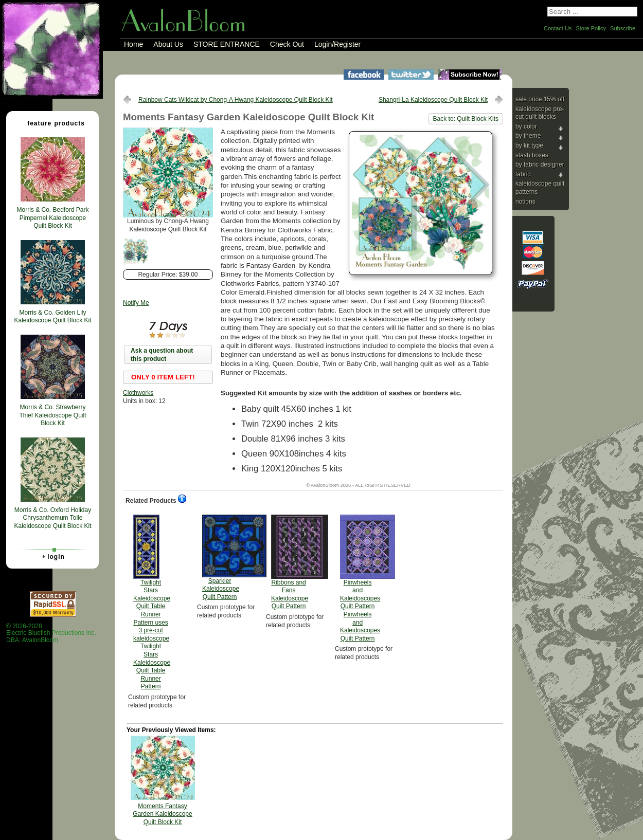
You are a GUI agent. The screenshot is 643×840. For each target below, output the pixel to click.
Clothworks (138, 393)
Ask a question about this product (162, 355)
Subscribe (623, 28)
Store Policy (591, 28)
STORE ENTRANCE (227, 44)
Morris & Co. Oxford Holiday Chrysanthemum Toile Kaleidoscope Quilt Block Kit (52, 518)
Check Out (287, 44)
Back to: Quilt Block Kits (466, 119)
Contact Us (558, 28)
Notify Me (136, 303)
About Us (168, 44)
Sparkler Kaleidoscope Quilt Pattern (221, 558)
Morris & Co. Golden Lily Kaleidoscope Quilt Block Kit (52, 317)
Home (133, 44)
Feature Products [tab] (52, 123)
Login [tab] (52, 556)
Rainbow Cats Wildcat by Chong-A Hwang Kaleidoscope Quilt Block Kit (236, 100)
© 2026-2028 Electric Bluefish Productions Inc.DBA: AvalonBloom (51, 633)
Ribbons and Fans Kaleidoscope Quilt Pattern (290, 562)
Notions (525, 202)
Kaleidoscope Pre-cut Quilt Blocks (540, 113)
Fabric (523, 174)
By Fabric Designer (540, 165)
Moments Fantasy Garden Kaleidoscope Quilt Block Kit (162, 814)
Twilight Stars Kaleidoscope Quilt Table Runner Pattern (152, 602)
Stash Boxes (532, 155)
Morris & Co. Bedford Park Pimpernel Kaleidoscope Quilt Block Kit (52, 218)
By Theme (528, 136)
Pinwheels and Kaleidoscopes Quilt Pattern (360, 578)
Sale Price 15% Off (540, 99)
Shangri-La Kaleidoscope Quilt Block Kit (433, 100)
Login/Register (337, 44)
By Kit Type (529, 145)
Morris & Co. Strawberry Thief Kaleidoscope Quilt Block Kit (52, 415)
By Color (526, 126)
